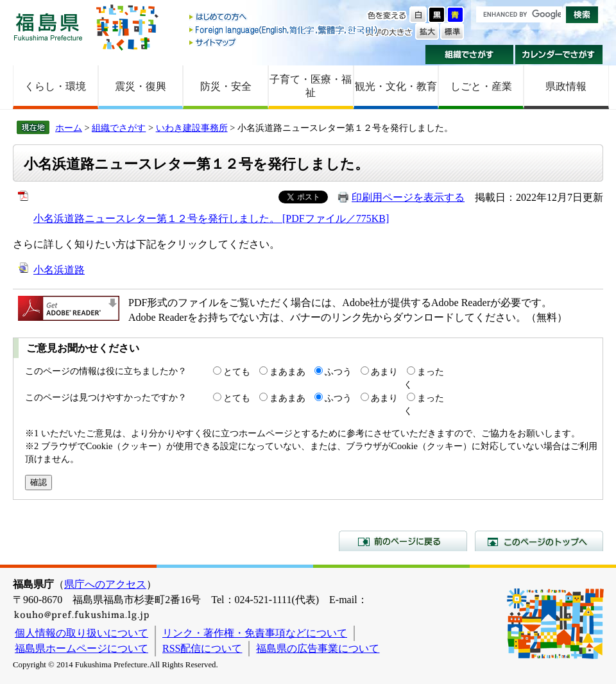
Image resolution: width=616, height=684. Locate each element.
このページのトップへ (539, 541)
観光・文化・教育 (396, 86)
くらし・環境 (55, 86)
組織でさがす (469, 55)
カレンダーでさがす (559, 55)
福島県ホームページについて (81, 648)
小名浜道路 (59, 270)
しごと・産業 (481, 86)
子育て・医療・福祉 (311, 86)
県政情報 (566, 86)
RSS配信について (202, 648)
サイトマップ (284, 42)
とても (237, 372)
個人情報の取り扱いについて (81, 633)
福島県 (48, 27)
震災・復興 (141, 86)
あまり (384, 372)
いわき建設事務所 (192, 128)
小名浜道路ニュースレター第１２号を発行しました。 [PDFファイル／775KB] (211, 218)
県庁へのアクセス (105, 584)
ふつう (338, 372)
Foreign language (284, 30)
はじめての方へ (284, 18)
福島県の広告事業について (318, 648)
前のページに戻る (403, 541)
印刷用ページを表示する (408, 197)
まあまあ (287, 372)
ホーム (69, 128)
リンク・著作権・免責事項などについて (255, 633)
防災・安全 (226, 86)
